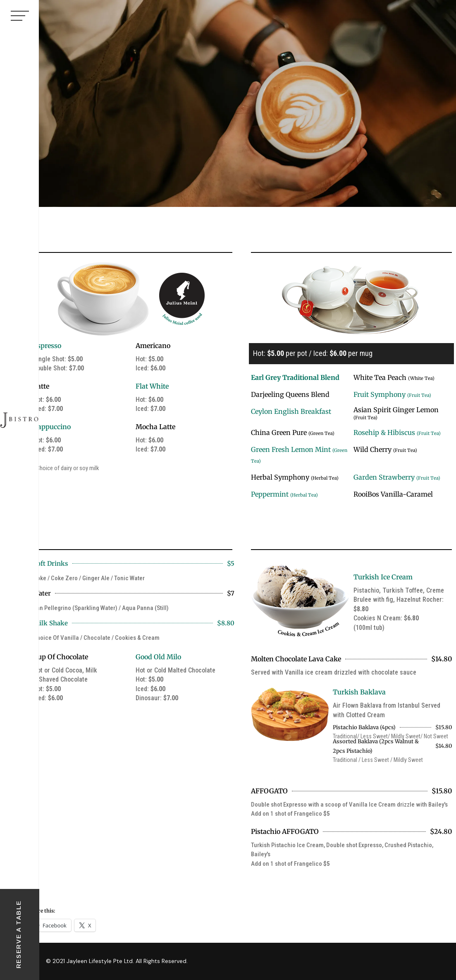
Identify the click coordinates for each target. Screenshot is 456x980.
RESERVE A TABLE (18, 935)
